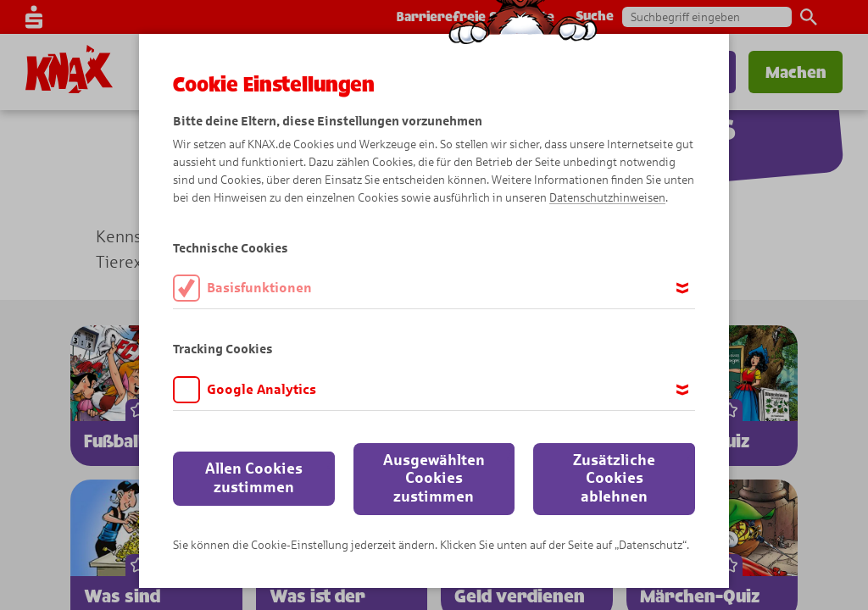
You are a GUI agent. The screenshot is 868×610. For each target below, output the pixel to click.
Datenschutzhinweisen (607, 198)
